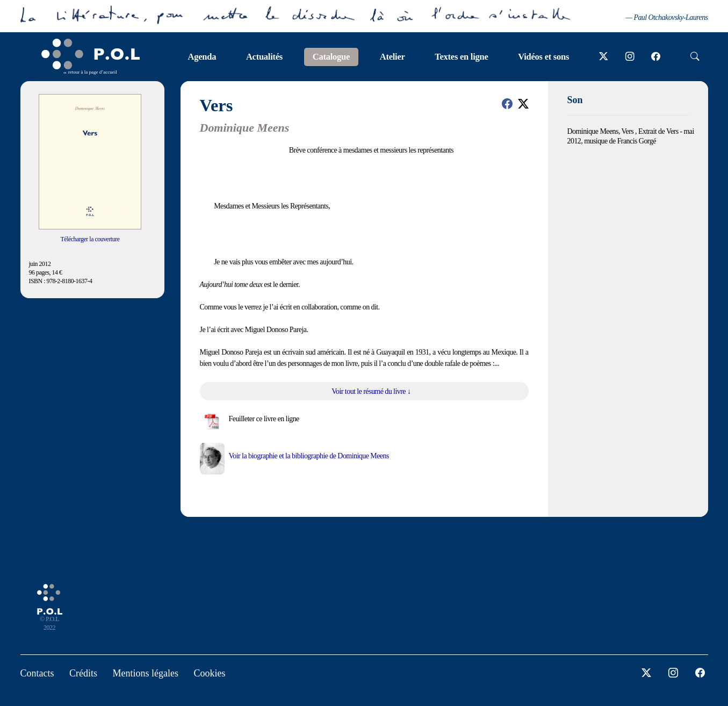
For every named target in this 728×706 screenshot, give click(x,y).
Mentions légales (146, 673)
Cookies (209, 673)
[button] (507, 104)
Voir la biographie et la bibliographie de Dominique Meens (309, 456)
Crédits (83, 673)
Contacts (37, 673)
